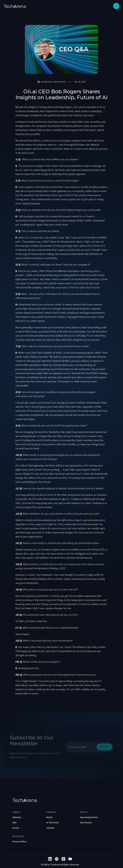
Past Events (86, 823)
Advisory (17, 817)
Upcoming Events (89, 817)
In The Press (52, 823)
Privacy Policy (19, 842)
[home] (15, 6)
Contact (50, 828)
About (49, 817)
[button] (116, 6)
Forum (16, 828)
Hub (14, 823)
